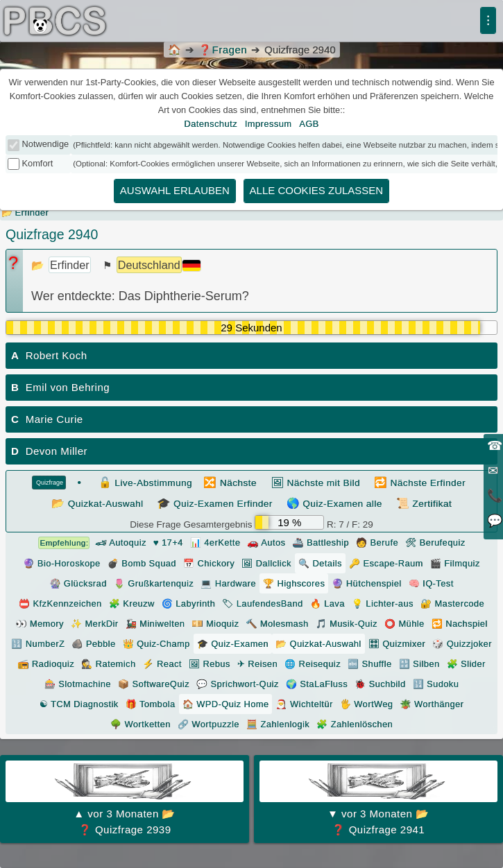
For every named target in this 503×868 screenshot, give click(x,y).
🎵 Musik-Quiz (347, 624)
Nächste (230, 482)
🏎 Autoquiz (92, 543)
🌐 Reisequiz (313, 664)
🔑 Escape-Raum (386, 563)
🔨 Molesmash (277, 624)
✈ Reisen (257, 664)
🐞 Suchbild (380, 684)
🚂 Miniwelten (155, 624)
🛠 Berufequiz (435, 542)
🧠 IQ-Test (431, 583)
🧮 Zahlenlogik (278, 724)
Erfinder (32, 212)
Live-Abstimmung (146, 482)
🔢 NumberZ (38, 644)
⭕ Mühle (404, 624)
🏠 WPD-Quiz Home (226, 704)
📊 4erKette (215, 542)
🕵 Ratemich (108, 664)
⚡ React (162, 664)
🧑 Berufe (377, 542)
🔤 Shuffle (370, 664)
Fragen (223, 50)
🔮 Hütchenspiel (366, 583)
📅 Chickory (209, 563)
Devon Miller (49, 451)
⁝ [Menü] (488, 20)
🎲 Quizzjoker (462, 644)
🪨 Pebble (93, 644)
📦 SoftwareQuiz (154, 684)
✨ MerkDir (95, 624)
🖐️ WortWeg (367, 704)
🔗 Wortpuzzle (208, 724)
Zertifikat (424, 503)
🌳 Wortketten (140, 724)
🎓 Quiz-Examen (233, 644)
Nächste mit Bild (315, 482)
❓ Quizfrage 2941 (378, 798)
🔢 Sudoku (436, 684)
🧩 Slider (466, 664)
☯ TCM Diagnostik (79, 704)
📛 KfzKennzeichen (60, 604)
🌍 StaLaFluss (317, 684)
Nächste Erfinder (420, 482)
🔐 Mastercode (452, 604)
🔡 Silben (419, 664)
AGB (309, 124)
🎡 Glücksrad (78, 583)
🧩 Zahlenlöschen (355, 724)
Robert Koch (49, 355)
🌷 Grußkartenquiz (154, 583)
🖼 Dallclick (266, 563)
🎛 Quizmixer (397, 644)
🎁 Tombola (151, 704)
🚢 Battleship (321, 542)
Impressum (268, 124)
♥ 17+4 (168, 542)
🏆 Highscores (294, 583)
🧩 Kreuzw (132, 604)
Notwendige (46, 144)
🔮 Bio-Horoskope (61, 563)
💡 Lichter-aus (383, 604)
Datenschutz (211, 124)
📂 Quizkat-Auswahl (318, 644)
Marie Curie (47, 419)
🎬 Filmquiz (455, 563)
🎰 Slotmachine (78, 684)
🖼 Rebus (210, 664)
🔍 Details (320, 563)
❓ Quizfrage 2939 (125, 798)
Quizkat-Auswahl (97, 503)
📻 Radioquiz (46, 664)
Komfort (38, 163)
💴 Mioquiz (215, 624)
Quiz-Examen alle (334, 503)
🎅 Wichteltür (304, 704)
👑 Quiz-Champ (156, 644)
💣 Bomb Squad (142, 563)
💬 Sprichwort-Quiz (238, 684)
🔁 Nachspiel (460, 624)
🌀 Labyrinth (189, 604)
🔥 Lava (327, 604)
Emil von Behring (60, 387)
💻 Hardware (228, 583)
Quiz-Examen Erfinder (215, 503)
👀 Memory (40, 624)
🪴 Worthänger (432, 704)
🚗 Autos (266, 542)
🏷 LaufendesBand (262, 604)
